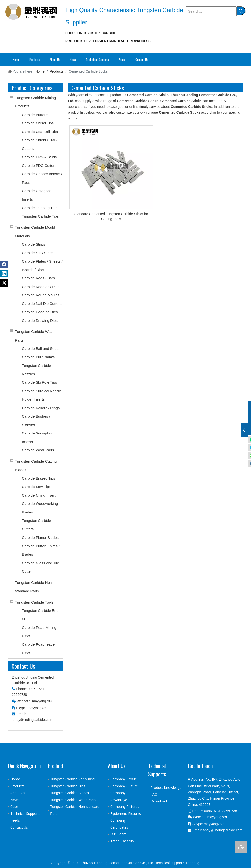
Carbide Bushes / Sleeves (36, 421)
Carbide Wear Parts (38, 450)
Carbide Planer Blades (40, 537)
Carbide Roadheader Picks (39, 649)
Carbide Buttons (35, 115)
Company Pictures (125, 807)
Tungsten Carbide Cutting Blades (36, 466)
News (15, 800)
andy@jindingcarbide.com (32, 720)
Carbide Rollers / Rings (41, 408)
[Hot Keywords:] (241, 11)
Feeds (15, 820)
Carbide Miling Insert (39, 495)
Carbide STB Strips (38, 253)
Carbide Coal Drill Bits (40, 132)
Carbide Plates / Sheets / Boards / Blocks (42, 265)
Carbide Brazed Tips (38, 478)
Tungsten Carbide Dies (68, 786)
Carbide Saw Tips (36, 487)
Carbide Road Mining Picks (39, 632)
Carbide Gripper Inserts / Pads (42, 178)
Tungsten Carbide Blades (69, 793)
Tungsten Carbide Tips (40, 216)
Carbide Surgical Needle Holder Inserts (42, 395)
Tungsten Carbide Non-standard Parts (34, 587)
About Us (18, 793)
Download (159, 801)
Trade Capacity (122, 841)
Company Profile (124, 779)
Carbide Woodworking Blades (40, 508)
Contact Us (19, 827)
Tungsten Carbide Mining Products (35, 102)
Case (14, 807)
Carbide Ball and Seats (41, 349)
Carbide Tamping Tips (40, 208)
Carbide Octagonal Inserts (37, 195)
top (241, 847)
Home (15, 779)
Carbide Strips (33, 244)
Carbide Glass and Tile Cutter (40, 567)
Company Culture (124, 786)
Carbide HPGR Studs (39, 157)
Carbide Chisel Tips (38, 123)
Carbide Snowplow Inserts (37, 437)
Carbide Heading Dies (40, 312)
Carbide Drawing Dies (40, 321)
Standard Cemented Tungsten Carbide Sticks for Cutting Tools (111, 216)
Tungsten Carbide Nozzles (36, 370)
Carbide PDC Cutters (39, 165)
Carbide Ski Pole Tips (39, 382)
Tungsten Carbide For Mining (72, 779)
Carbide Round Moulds (41, 295)
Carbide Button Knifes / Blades (41, 550)
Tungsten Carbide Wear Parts (34, 336)
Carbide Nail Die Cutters (42, 304)
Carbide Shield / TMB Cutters (39, 144)
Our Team (118, 834)
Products (17, 786)
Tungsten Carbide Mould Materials (35, 232)
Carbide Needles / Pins (41, 287)
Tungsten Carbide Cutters (36, 525)
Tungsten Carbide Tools (34, 602)
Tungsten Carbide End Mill (40, 615)
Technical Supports (25, 813)
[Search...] (211, 11)
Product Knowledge (166, 787)
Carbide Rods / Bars (38, 278)
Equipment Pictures (126, 813)
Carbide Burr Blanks (38, 357)
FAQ (154, 794)
